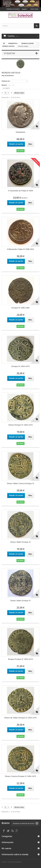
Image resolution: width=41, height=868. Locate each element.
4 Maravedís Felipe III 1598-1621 (20, 249)
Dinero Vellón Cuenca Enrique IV (20, 483)
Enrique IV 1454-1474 (20, 366)
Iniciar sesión (34, 9)
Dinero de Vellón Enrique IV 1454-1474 (20, 718)
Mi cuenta (6, 848)
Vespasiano (21, 132)
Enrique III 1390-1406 (21, 308)
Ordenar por (6, 81)
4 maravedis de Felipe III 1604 (20, 191)
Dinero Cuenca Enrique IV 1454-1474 (21, 776)
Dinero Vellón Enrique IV (20, 542)
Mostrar (4, 85)
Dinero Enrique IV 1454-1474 (20, 425)
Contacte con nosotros (13, 9)
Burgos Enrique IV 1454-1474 (21, 659)
